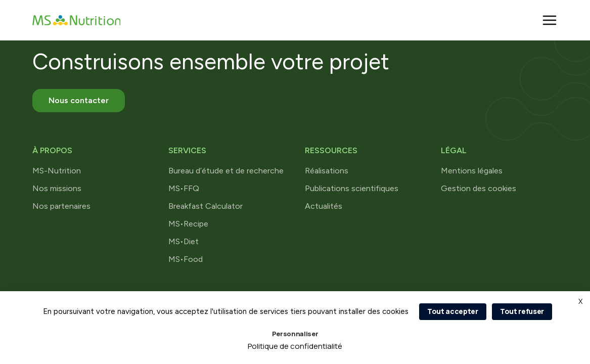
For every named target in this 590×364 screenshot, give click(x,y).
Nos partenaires (61, 206)
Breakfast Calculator (206, 206)
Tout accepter (453, 311)
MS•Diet (184, 241)
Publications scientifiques (352, 188)
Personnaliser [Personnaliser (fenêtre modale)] (295, 334)
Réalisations (327, 171)
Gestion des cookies (479, 188)
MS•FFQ (184, 188)
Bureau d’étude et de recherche (226, 171)
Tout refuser (522, 311)
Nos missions (57, 188)
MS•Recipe (188, 224)
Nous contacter (79, 100)
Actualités (324, 206)
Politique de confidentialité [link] (295, 346)
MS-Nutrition (57, 171)
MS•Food (186, 259)
